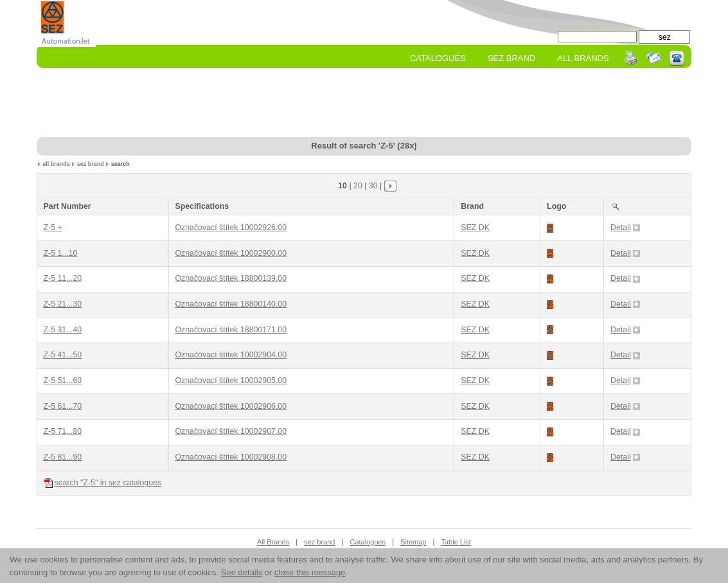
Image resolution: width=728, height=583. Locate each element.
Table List (456, 542)
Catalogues (438, 58)
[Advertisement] (364, 103)
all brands (56, 164)
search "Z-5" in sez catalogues (103, 483)
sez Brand (511, 58)
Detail (625, 228)
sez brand (91, 164)
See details (242, 572)
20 (358, 186)
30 (373, 186)
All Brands (583, 58)
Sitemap (413, 542)
